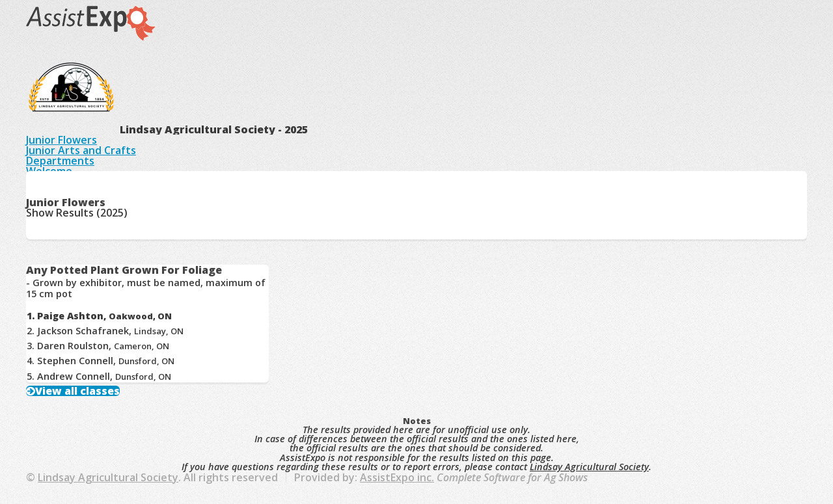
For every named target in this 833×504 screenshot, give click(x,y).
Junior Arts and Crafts (81, 150)
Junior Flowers (61, 140)
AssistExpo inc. (397, 477)
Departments (60, 161)
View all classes (77, 391)
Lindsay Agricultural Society (589, 467)
